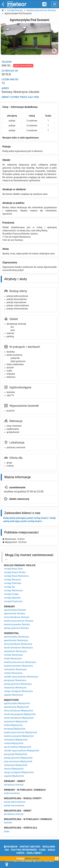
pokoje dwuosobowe (14, 805)
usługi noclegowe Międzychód (19, 772)
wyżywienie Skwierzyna (15, 651)
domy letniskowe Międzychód (18, 711)
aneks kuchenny (12, 793)
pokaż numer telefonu (23, 66)
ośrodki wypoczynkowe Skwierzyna (21, 677)
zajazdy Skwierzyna (13, 695)
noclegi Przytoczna (13, 601)
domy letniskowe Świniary (17, 617)
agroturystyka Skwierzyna (16, 637)
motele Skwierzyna (13, 673)
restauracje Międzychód (16, 765)
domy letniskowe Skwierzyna (18, 644)
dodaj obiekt (34, 853)
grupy (7, 831)
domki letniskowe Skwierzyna (18, 648)
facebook (11, 847)
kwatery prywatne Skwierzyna (18, 666)
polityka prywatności (24, 850)
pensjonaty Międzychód (15, 754)
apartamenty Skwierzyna (16, 640)
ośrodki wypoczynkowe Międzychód (21, 751)
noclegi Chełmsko (13, 583)
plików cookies (32, 859)
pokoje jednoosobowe (15, 802)
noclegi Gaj (9, 587)
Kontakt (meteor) (30, 847)
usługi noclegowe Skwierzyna (18, 691)
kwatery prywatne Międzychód (19, 736)
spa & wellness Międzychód (17, 747)
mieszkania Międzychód (16, 740)
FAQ (7, 850)
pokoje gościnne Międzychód (18, 758)
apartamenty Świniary (15, 614)
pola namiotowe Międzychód (18, 761)
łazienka (8, 823)
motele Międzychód (14, 743)
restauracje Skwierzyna (15, 688)
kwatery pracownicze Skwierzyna (20, 662)
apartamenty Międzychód (16, 707)
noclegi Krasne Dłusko (15, 572)
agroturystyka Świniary (15, 610)
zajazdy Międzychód (14, 776)
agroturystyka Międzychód (17, 703)
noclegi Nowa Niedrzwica (16, 576)
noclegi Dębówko (12, 598)
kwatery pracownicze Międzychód (20, 732)
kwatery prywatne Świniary (17, 624)
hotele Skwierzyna (13, 658)
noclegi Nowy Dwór (13, 569)
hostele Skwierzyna (13, 655)
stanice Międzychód (14, 769)
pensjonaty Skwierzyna (15, 680)
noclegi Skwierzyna (13, 590)
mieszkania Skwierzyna (15, 669)
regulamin (49, 847)
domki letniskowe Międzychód (19, 718)
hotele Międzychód (13, 725)
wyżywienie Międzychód (16, 721)
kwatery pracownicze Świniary (19, 621)
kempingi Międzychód (15, 729)
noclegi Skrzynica (12, 580)
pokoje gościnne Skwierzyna (18, 684)
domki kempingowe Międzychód (20, 714)
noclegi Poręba (11, 594)
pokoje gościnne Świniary (16, 628)
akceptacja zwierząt (14, 785)
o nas (42, 850)
